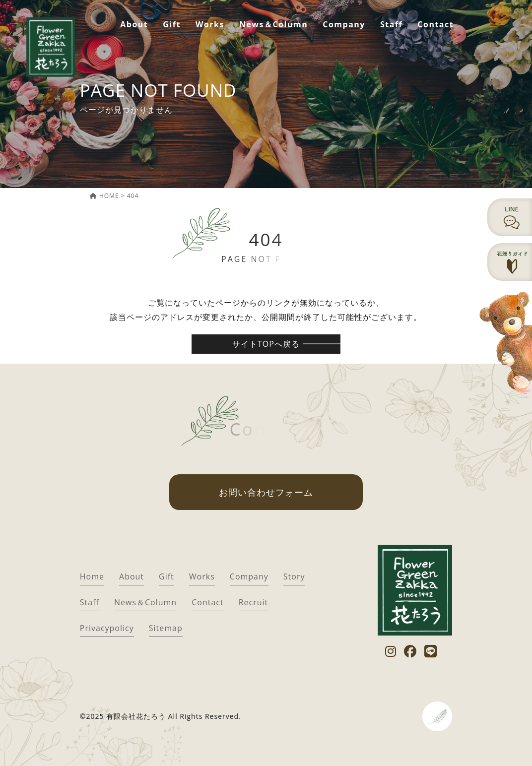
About (134, 24)
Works (210, 24)
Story (294, 576)
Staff (391, 24)
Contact (435, 24)
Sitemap (166, 628)
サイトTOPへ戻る (266, 344)
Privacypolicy (107, 628)
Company (344, 24)
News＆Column (273, 24)
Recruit (254, 602)
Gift (172, 24)
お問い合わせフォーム (266, 492)
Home (92, 576)
